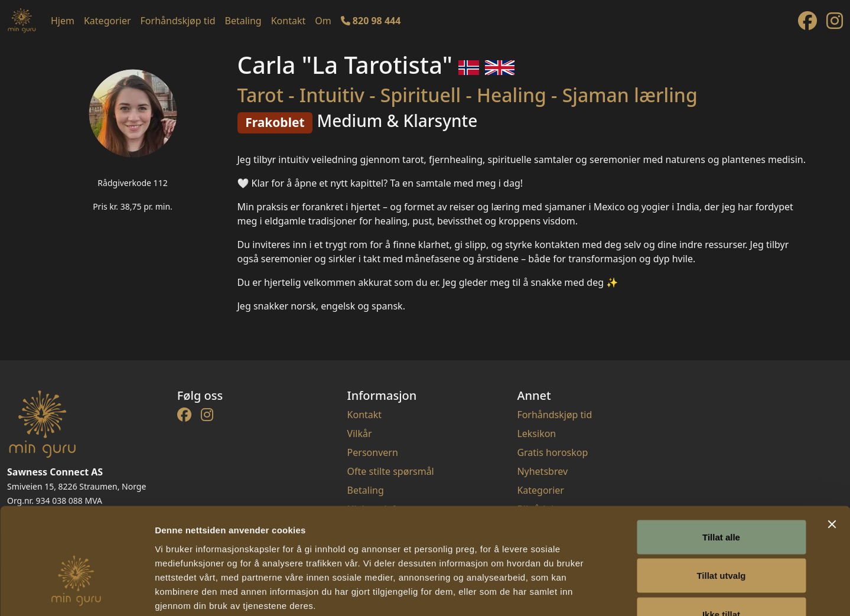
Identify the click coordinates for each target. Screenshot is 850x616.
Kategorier (108, 21)
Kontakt (289, 21)
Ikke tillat (721, 538)
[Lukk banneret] (832, 448)
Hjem (63, 21)
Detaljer (629, 593)
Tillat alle (721, 461)
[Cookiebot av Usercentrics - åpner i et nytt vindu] (76, 593)
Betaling (243, 21)
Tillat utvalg (721, 500)
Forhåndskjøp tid (178, 21)
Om (323, 21)
